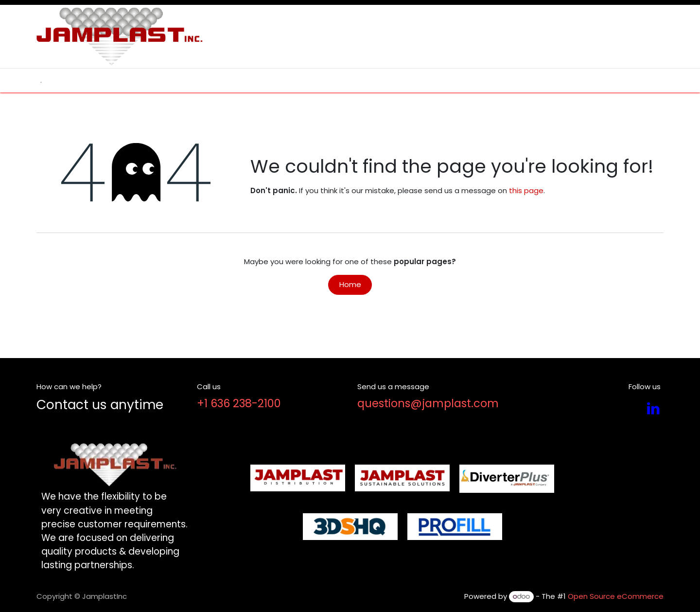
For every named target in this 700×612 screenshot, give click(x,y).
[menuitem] (41, 81)
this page (526, 190)
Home (350, 284)
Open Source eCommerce (616, 596)
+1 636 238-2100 (239, 403)
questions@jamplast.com (428, 403)
